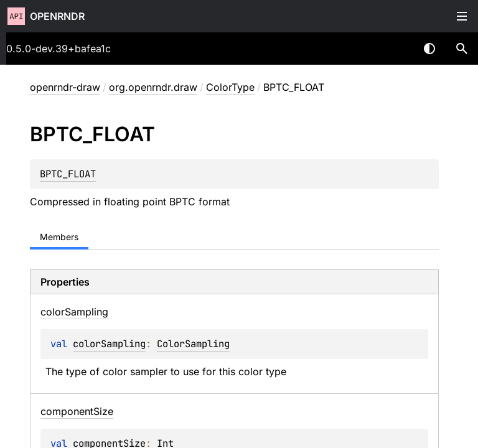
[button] (462, 49)
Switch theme (429, 49)
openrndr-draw (65, 87)
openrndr (57, 16)
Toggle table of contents (462, 16)
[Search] (462, 49)
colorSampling (109, 344)
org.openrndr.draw (153, 87)
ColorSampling (193, 344)
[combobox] (397, 49)
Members (59, 237)
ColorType (230, 87)
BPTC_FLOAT (68, 174)
